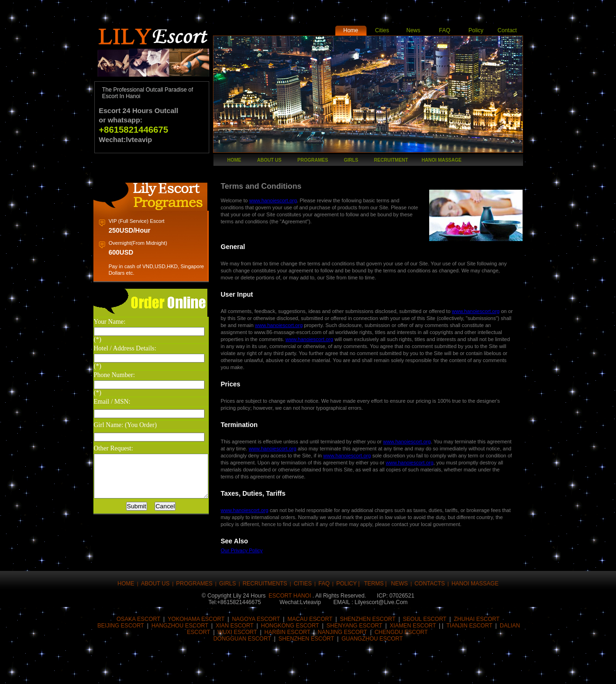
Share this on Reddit (254, 671)
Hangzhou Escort (180, 626)
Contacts (429, 584)
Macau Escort (310, 619)
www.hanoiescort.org (286, 200)
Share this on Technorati (338, 671)
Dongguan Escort (242, 639)
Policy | (349, 584)
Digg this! (198, 671)
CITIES (303, 584)
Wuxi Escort (237, 632)
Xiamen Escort (413, 626)
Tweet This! (142, 671)
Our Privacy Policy (255, 550)
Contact (507, 30)
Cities (382, 30)
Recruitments (265, 584)
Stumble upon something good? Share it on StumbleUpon (310, 671)
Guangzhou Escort (372, 639)
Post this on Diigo (394, 671)
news (399, 584)
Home (351, 30)
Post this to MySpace (422, 671)
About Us (269, 160)
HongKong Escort (290, 626)
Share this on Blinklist (366, 671)
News (413, 30)
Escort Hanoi (290, 596)
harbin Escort (287, 632)
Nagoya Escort (256, 619)
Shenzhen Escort (306, 639)
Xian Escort (235, 626)
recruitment (391, 160)
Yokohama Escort (196, 619)
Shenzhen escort (368, 619)
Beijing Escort (121, 626)
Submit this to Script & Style (226, 671)
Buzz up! (170, 671)
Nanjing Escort (342, 632)
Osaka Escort (138, 619)
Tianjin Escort (469, 626)
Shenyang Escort (354, 626)
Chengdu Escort (401, 632)
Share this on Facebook (113, 671)
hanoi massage (442, 160)
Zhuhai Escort (477, 619)
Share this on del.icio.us (282, 671)
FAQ (445, 30)
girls (351, 160)
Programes (313, 160)
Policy (476, 30)
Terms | (376, 584)
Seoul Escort (425, 619)
